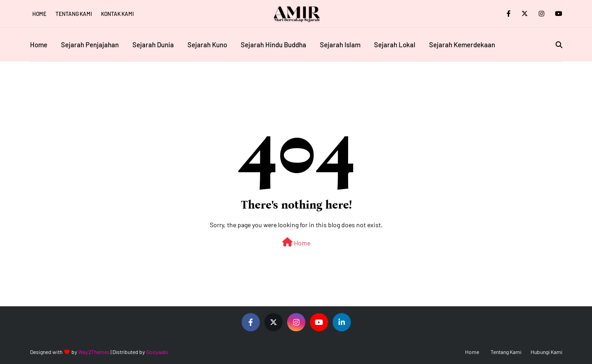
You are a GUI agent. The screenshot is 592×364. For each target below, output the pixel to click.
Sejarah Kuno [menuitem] (207, 45)
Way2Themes (94, 352)
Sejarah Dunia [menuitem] (153, 45)
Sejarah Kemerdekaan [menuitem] (462, 45)
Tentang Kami (74, 14)
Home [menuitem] (39, 45)
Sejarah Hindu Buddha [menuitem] (273, 45)
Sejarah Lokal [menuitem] (395, 45)
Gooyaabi (157, 352)
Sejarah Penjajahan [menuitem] (90, 45)
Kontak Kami (117, 14)
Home (39, 14)
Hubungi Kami (546, 352)
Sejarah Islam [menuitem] (340, 45)
